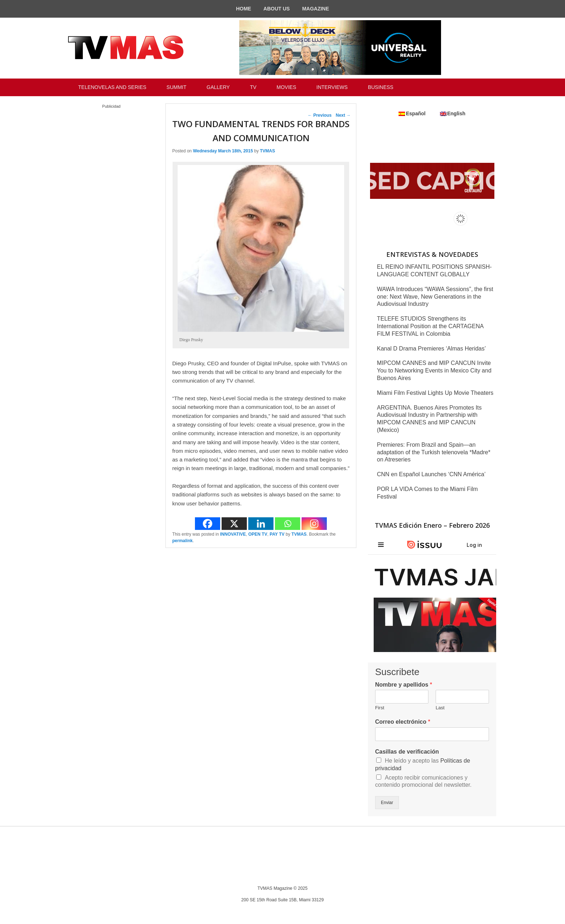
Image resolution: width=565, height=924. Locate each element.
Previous (320, 115)
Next (343, 115)
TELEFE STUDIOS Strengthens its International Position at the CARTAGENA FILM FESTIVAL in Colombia (430, 326)
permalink (183, 541)
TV (253, 87)
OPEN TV (258, 534)
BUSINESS (381, 87)
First (380, 708)
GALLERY (218, 87)
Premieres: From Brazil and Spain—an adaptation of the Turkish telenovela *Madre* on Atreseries (434, 452)
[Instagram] (314, 524)
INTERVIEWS (332, 87)
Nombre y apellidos (404, 685)
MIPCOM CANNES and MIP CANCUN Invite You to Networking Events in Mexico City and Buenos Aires (434, 371)
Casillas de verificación (407, 752)
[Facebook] (208, 524)
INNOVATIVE (233, 534)
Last (440, 708)
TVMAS (267, 151)
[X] (234, 524)
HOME (244, 9)
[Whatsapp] (288, 524)
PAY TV (277, 534)
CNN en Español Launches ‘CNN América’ (431, 474)
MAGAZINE (315, 9)
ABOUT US (277, 9)
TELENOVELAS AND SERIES (112, 87)
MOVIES (286, 87)
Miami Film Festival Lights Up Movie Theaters (435, 393)
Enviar (387, 803)
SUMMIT (176, 87)
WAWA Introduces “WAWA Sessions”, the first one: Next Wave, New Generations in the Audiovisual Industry (435, 297)
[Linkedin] (261, 524)
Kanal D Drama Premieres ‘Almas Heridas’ (431, 349)
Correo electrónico (403, 722)
